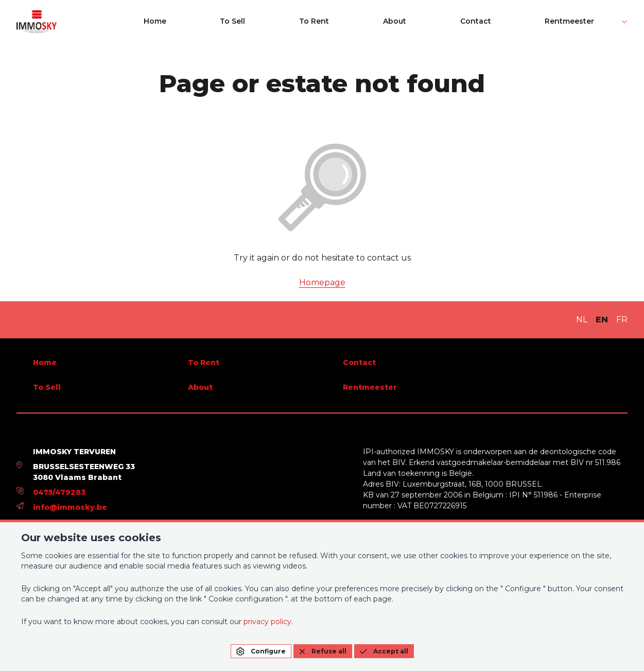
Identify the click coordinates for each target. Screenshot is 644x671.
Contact (527, 22)
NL (582, 320)
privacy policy (267, 622)
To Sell (371, 22)
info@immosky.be (70, 507)
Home (323, 22)
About (475, 22)
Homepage (322, 282)
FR (622, 320)
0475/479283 (59, 492)
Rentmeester (591, 22)
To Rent (424, 22)
